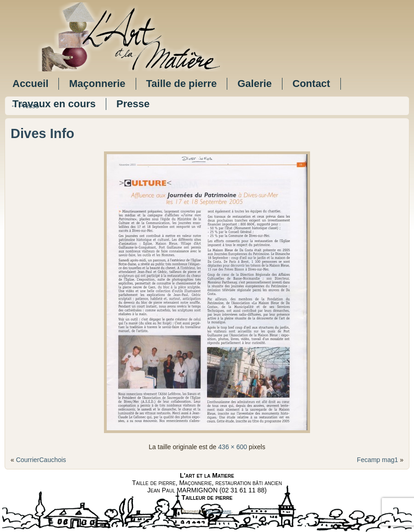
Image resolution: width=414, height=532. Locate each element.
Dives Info (43, 133)
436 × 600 (233, 447)
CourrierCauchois (41, 460)
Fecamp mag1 (377, 460)
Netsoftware (219, 511)
